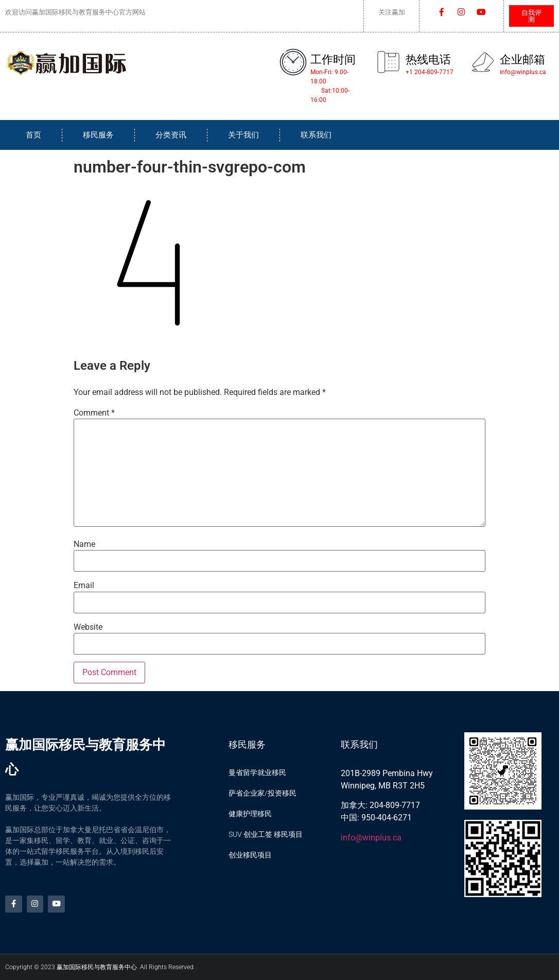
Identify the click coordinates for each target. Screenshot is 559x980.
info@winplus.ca (371, 838)
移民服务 (98, 135)
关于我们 (243, 135)
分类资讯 (171, 135)
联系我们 (316, 135)
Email (84, 586)
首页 (33, 135)
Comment (94, 413)
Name (84, 544)
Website (88, 627)
